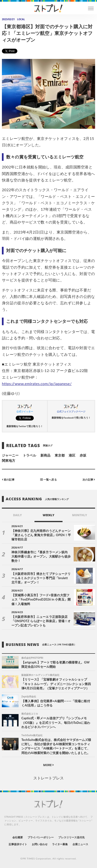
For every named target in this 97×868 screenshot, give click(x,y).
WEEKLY (48, 515)
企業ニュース (80, 844)
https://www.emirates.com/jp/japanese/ (37, 384)
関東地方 (9, 460)
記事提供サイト (18, 844)
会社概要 (18, 837)
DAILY (17, 515)
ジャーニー (10, 455)
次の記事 (89, 479)
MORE (49, 765)
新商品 (45, 455)
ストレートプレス (48, 778)
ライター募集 (60, 844)
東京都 (60, 455)
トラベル (29, 455)
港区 (72, 455)
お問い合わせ (40, 844)
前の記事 (8, 479)
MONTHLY (80, 515)
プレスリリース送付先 (71, 837)
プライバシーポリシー (41, 837)
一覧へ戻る (48, 479)
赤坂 (83, 455)
